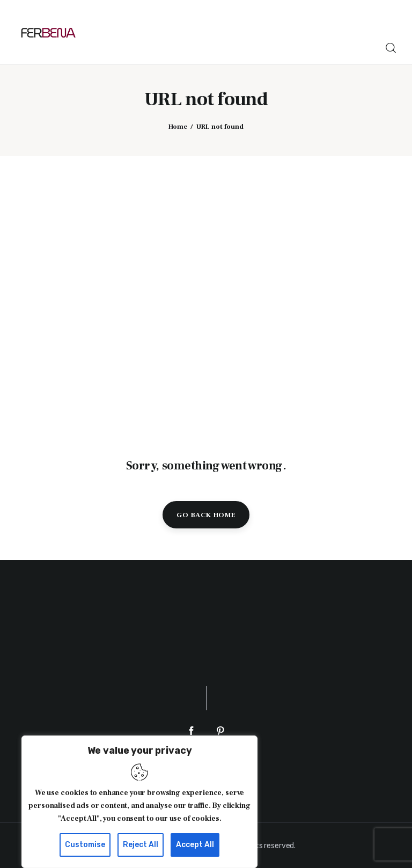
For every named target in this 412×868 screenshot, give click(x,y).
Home (178, 127)
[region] (139, 802)
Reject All (141, 845)
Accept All (195, 845)
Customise (85, 845)
